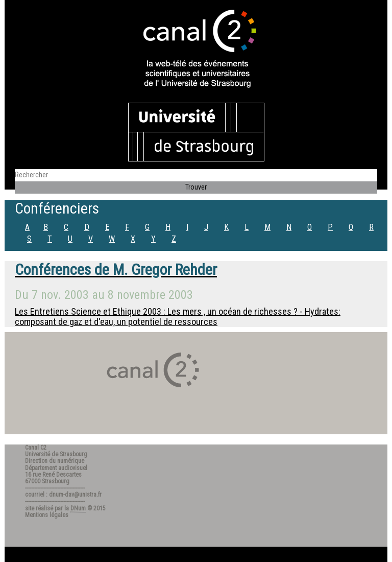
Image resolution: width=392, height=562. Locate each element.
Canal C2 (36, 448)
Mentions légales (47, 515)
